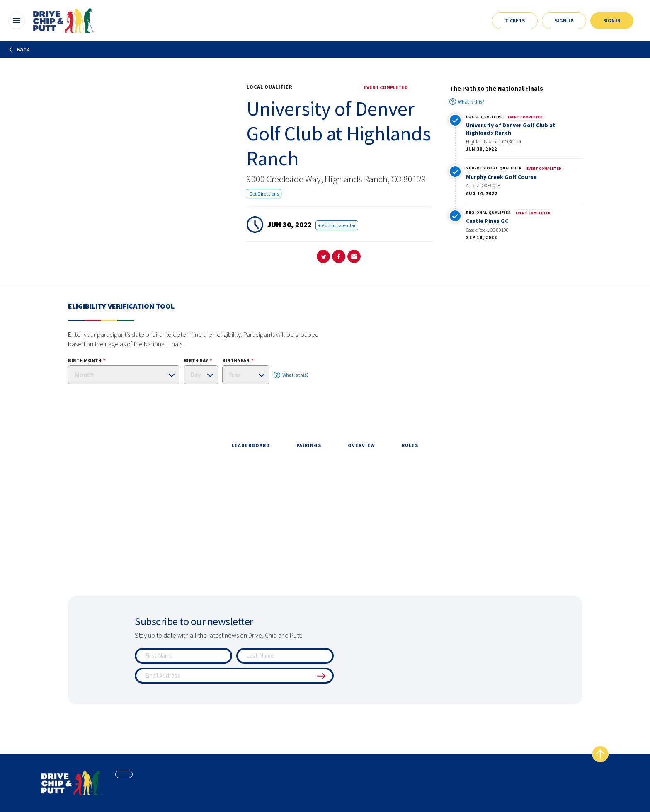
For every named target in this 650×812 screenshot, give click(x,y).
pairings (309, 445)
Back (19, 50)
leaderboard (251, 445)
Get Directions (264, 194)
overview (361, 445)
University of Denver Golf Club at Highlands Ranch (511, 129)
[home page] (72, 783)
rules (410, 445)
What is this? (467, 101)
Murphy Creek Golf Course (501, 177)
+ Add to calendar (337, 225)
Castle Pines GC (487, 221)
